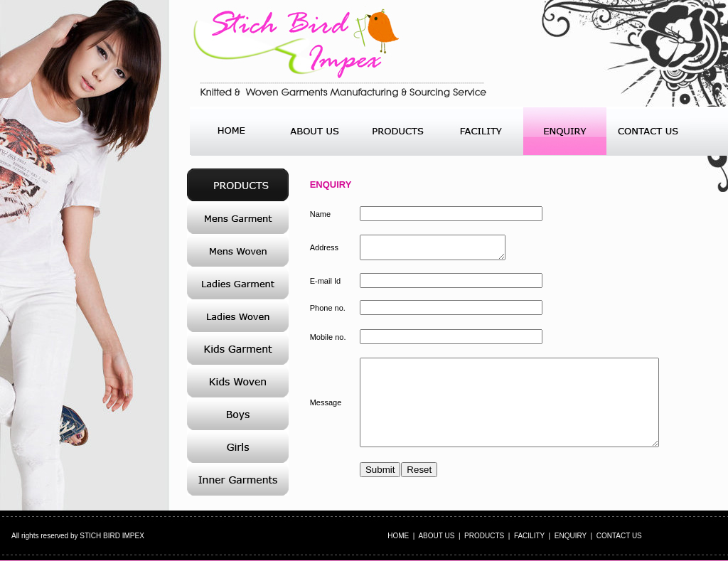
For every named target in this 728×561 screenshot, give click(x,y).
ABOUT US (436, 536)
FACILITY (529, 536)
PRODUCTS (484, 536)
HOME (398, 536)
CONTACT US (619, 536)
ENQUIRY (571, 536)
